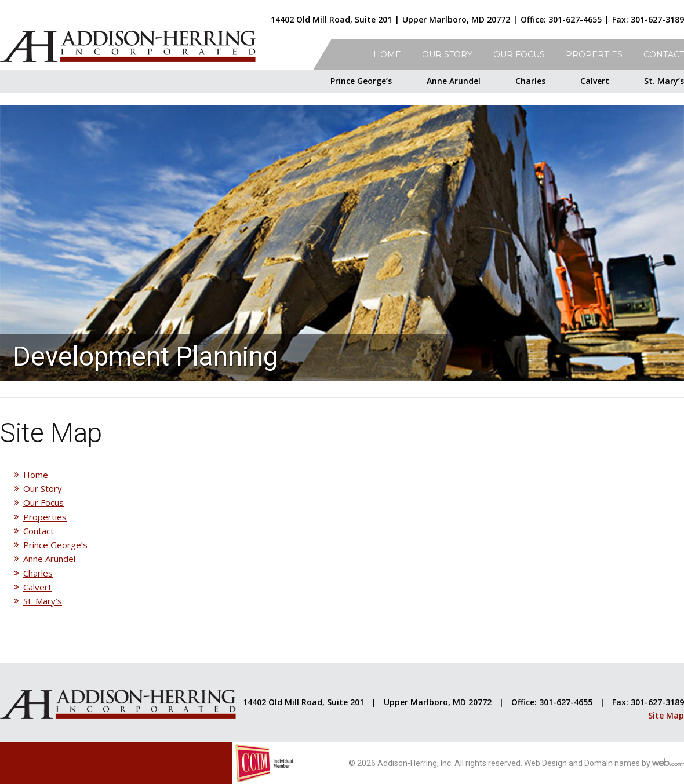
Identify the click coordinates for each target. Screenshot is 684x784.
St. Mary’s (664, 81)
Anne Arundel (454, 81)
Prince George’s (361, 81)
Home (387, 54)
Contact (664, 54)
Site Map (666, 715)
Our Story (447, 54)
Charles (530, 81)
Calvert (595, 81)
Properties (594, 54)
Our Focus (519, 54)
